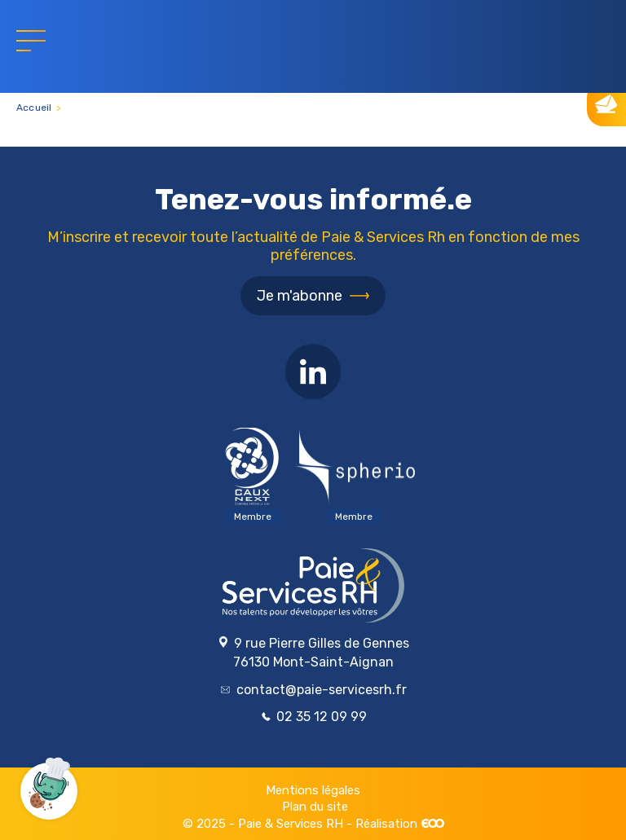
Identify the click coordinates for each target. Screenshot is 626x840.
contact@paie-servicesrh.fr (314, 690)
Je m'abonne (300, 296)
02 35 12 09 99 (314, 717)
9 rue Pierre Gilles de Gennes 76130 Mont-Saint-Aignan (313, 653)
